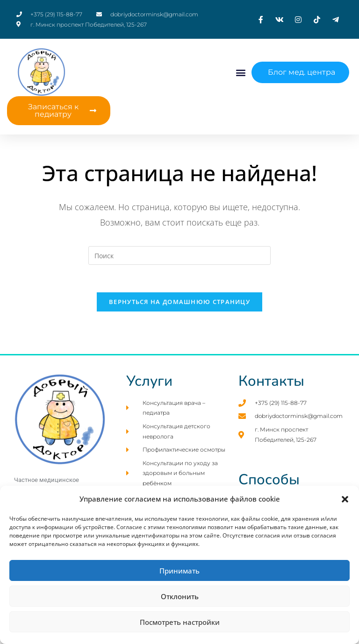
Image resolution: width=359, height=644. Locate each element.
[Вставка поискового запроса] (179, 255)
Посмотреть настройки (180, 622)
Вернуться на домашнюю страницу (179, 303)
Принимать (179, 571)
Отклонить (180, 596)
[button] (345, 499)
